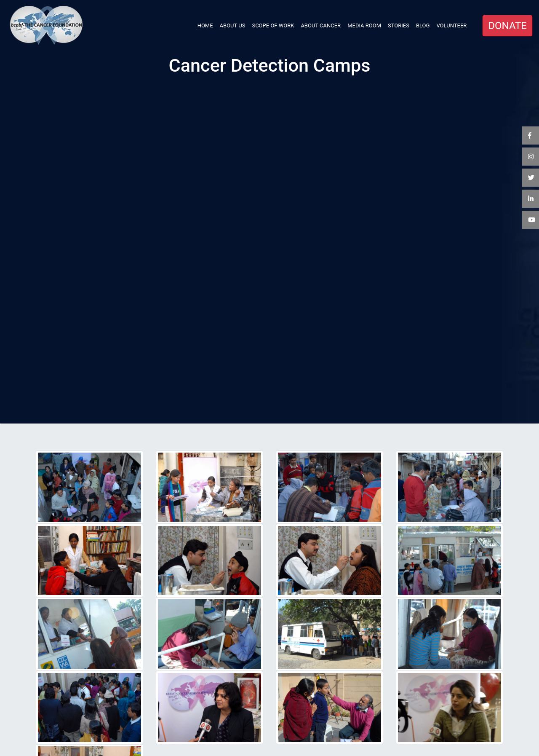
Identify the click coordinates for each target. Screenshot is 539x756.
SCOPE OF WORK (273, 25)
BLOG (423, 25)
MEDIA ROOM (364, 25)
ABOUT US (233, 25)
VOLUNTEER (451, 25)
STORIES (399, 25)
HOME (207, 25)
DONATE (507, 26)
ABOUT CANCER (321, 25)
